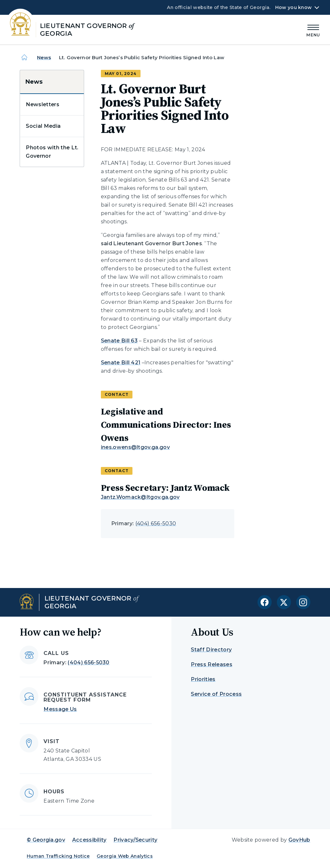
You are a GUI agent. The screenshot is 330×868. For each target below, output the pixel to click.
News (44, 57)
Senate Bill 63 (119, 341)
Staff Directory (211, 650)
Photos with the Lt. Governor (52, 152)
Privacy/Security (135, 840)
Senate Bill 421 (121, 363)
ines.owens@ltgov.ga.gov (135, 447)
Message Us (60, 709)
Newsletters (43, 104)
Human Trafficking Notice (58, 856)
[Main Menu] (313, 30)
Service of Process (216, 694)
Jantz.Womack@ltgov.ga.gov (140, 497)
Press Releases (211, 664)
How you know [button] (293, 7)
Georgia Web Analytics (125, 856)
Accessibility (89, 840)
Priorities (203, 679)
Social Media (43, 126)
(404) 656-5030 (156, 523)
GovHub (299, 840)
